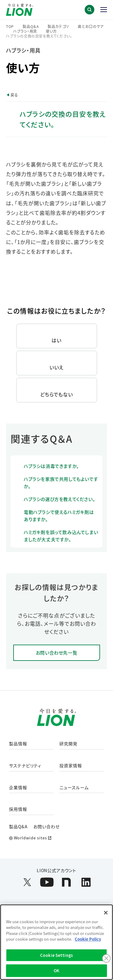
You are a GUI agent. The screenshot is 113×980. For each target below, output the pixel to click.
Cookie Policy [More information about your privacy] (88, 939)
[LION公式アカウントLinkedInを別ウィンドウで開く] (86, 882)
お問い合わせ (47, 826)
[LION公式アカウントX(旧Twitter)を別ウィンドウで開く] (27, 882)
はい (56, 340)
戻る (14, 95)
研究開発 (68, 744)
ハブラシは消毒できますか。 (52, 466)
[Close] (106, 913)
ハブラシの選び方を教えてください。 (60, 499)
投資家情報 (71, 766)
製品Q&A (18, 826)
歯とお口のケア (91, 26)
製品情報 (18, 744)
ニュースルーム (74, 788)
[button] (89, 10)
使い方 (51, 31)
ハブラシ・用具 (25, 31)
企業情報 (18, 788)
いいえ (56, 367)
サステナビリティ (25, 766)
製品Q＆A (31, 26)
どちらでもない (57, 394)
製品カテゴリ (58, 26)
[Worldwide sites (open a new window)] (56, 838)
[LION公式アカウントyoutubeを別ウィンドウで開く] (47, 882)
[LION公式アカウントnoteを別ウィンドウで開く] (66, 882)
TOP (10, 26)
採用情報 (18, 809)
